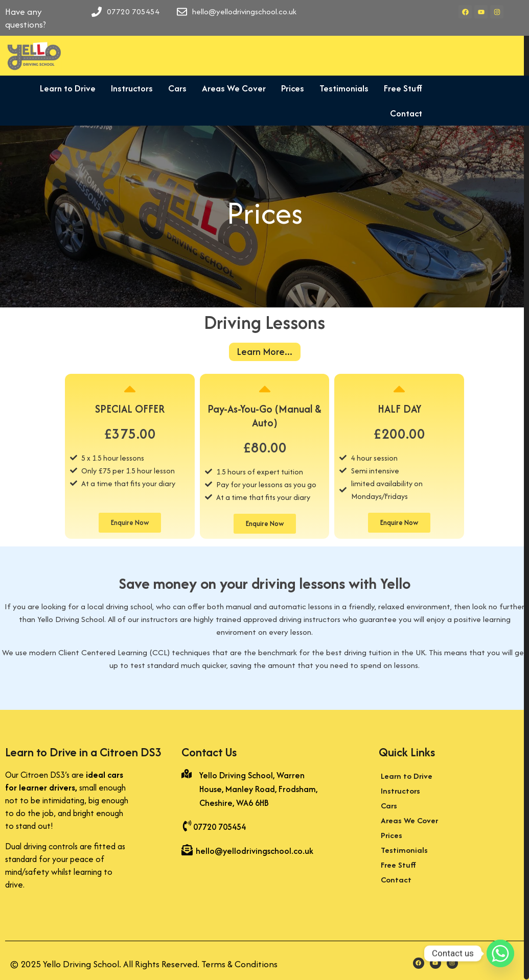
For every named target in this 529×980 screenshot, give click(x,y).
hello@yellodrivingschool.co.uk (255, 851)
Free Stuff (399, 88)
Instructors (128, 88)
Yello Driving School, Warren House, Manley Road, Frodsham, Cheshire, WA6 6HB (258, 789)
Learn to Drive (64, 88)
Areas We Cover (230, 88)
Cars (173, 88)
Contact (402, 113)
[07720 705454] (187, 827)
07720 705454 (220, 827)
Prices (289, 88)
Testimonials (340, 88)
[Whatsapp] (500, 953)
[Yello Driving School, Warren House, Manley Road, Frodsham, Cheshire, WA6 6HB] (187, 774)
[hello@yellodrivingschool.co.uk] (187, 851)
